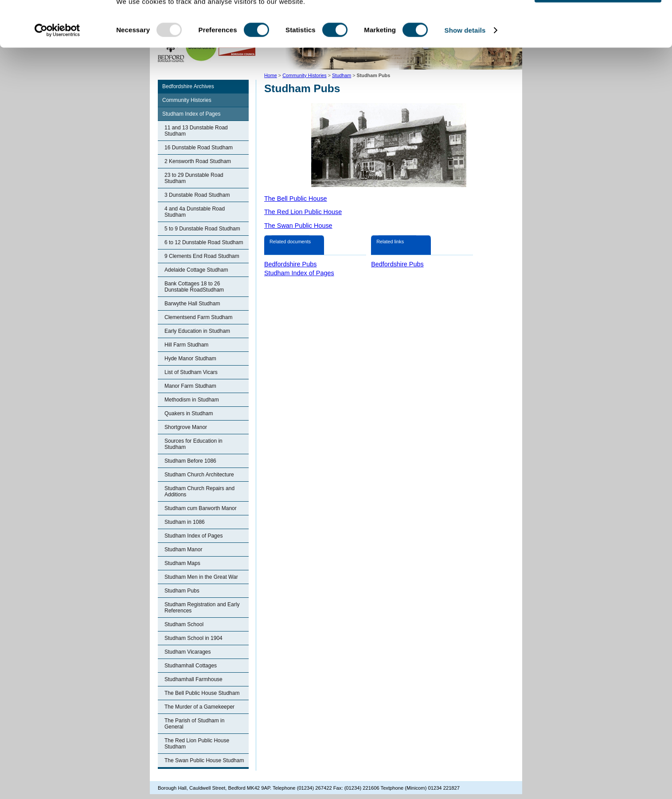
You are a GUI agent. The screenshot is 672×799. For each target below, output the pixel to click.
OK (598, 22)
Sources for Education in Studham (193, 444)
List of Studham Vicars (191, 372)
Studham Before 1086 (190, 461)
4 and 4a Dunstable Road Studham (195, 212)
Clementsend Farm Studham (198, 317)
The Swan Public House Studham (204, 760)
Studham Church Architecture (199, 475)
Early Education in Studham (197, 331)
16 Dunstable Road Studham (199, 148)
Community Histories (187, 100)
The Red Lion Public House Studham (197, 744)
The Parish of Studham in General (194, 724)
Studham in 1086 (185, 522)
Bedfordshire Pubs (290, 264)
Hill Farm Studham (186, 345)
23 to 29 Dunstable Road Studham (194, 178)
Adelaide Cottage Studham (196, 270)
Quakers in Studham (189, 413)
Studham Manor (183, 550)
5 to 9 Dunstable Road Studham (202, 229)
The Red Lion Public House (303, 212)
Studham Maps (182, 563)
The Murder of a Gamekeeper (199, 707)
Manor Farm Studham (190, 386)
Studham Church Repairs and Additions (199, 491)
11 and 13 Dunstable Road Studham (196, 131)
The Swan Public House (298, 226)
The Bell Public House (296, 199)
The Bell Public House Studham (202, 693)
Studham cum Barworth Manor (201, 508)
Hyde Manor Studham (190, 359)
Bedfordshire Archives (188, 86)
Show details (465, 61)
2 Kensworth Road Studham (198, 161)
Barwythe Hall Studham (192, 304)
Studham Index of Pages (191, 114)
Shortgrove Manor (186, 427)
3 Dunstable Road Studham (197, 195)
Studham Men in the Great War (201, 577)
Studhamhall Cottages (191, 666)
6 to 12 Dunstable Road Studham (204, 242)
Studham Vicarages (188, 652)
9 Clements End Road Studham (202, 256)
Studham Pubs (182, 591)
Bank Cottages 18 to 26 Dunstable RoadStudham (194, 287)
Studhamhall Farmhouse (193, 679)
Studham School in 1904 (193, 638)
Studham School (184, 624)
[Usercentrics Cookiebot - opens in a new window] (57, 61)
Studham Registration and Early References (202, 608)
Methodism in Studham (192, 400)
